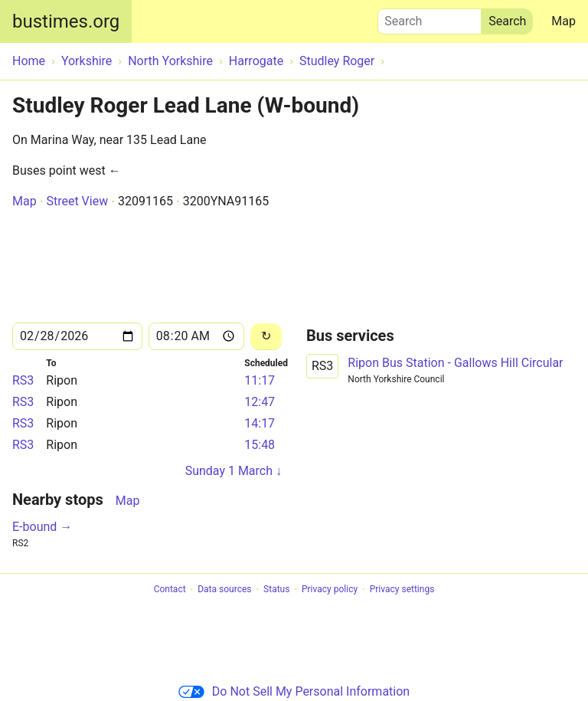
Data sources (224, 590)
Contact (170, 590)
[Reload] (266, 337)
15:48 (260, 445)
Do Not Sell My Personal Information (294, 691)
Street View (77, 201)
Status (276, 590)
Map (563, 21)
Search (430, 18)
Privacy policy (330, 590)
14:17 (260, 423)
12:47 (260, 402)
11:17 (260, 380)
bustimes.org (66, 21)
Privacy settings (402, 590)
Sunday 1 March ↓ (234, 471)
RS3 (23, 380)
